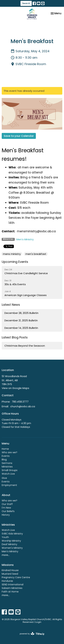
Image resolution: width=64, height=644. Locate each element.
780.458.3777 (20, 402)
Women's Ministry (12, 548)
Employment (9, 485)
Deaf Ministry (9, 544)
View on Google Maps (15, 388)
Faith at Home (10, 592)
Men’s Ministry (25, 239)
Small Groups (10, 470)
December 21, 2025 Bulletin (21, 320)
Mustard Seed (10, 574)
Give (4, 478)
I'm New (6, 508)
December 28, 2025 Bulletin (21, 313)
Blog (4, 460)
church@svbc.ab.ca (23, 406)
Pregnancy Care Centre (16, 577)
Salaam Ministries (12, 588)
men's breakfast (36, 254)
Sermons (7, 463)
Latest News (11, 305)
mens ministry (12, 254)
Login (38, 622)
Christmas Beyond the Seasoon (25, 346)
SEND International (13, 584)
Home (5, 449)
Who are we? (9, 452)
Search (26, 3)
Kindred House (10, 570)
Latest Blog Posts (15, 337)
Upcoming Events (15, 262)
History (6, 515)
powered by (32, 634)
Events (6, 456)
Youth (5, 537)
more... (6, 555)
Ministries (7, 467)
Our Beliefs (8, 511)
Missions (8, 565)
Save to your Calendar (19, 136)
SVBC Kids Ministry (12, 534)
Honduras (7, 581)
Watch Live (8, 474)
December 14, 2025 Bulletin (21, 328)
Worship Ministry (11, 541)
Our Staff (7, 504)
